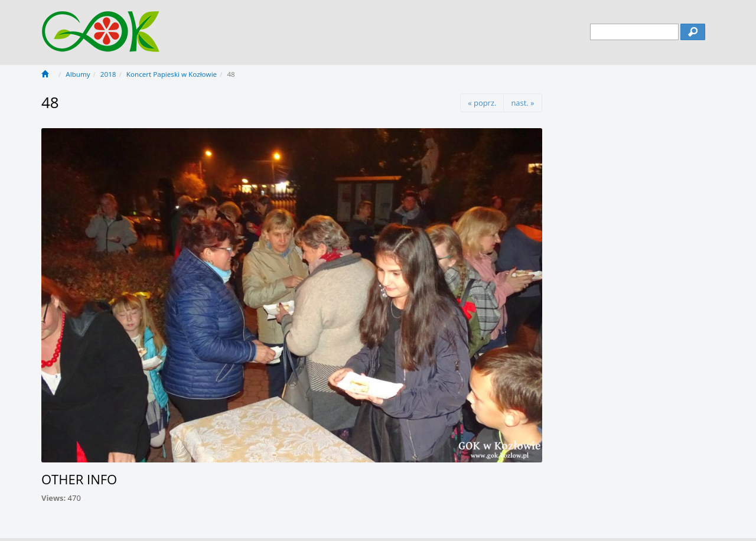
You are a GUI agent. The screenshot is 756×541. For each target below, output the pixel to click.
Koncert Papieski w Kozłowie (172, 74)
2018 (108, 74)
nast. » (522, 103)
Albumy (78, 74)
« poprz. (482, 103)
